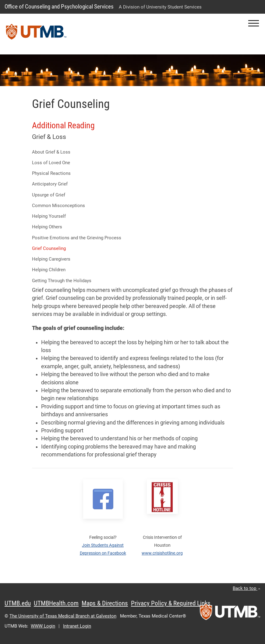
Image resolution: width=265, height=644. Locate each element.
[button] (254, 23)
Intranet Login (77, 626)
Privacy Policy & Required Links (171, 603)
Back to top (247, 588)
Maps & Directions (105, 603)
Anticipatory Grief (50, 184)
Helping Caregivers (51, 259)
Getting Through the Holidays (62, 281)
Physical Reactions (51, 173)
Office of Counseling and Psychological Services (59, 7)
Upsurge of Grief (49, 195)
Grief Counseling (49, 248)
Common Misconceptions (58, 206)
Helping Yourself (49, 216)
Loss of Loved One (51, 163)
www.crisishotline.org (162, 553)
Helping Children (49, 270)
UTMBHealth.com (56, 603)
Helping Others (47, 227)
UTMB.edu (18, 603)
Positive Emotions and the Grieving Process (77, 238)
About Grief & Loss (51, 152)
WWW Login (43, 626)
